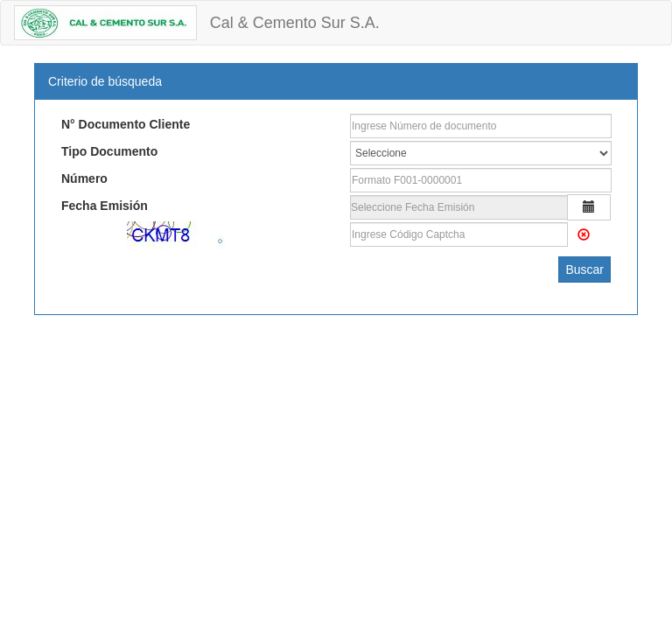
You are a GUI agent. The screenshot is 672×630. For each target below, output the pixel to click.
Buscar (584, 269)
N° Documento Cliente (126, 124)
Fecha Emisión (105, 206)
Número (84, 178)
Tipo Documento (109, 151)
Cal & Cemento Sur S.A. (295, 23)
